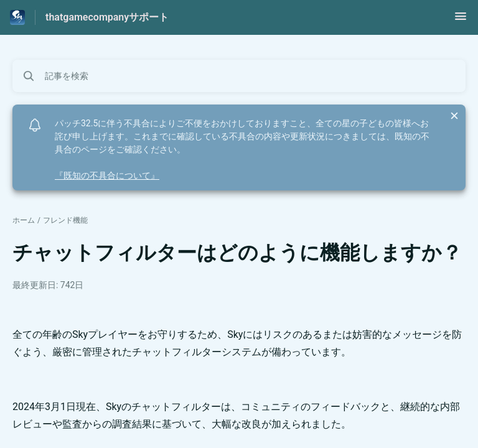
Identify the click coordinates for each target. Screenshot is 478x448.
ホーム (24, 220)
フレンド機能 (65, 220)
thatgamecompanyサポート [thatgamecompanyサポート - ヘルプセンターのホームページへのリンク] (107, 17)
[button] (461, 20)
